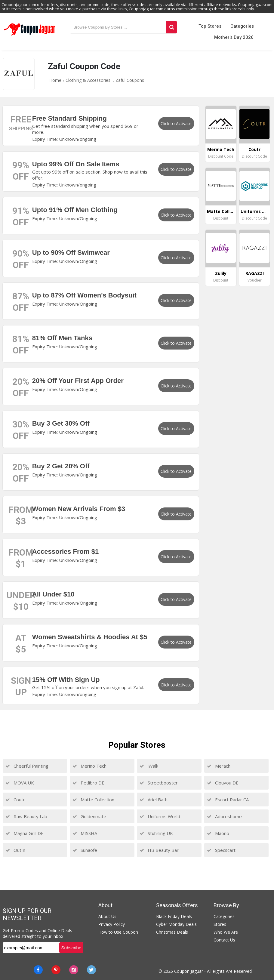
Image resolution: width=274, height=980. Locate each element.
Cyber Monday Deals (176, 924)
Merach (219, 766)
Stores (220, 924)
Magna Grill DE (25, 833)
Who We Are (226, 932)
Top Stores (210, 26)
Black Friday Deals (174, 916)
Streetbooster (159, 783)
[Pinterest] (56, 970)
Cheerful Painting (27, 766)
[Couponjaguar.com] (30, 36)
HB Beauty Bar (159, 850)
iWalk (149, 766)
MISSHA (85, 833)
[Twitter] (91, 970)
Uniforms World (160, 816)
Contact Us (224, 940)
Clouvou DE (223, 783)
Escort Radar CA (228, 800)
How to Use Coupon (118, 932)
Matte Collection (93, 800)
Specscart (221, 850)
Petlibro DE (88, 783)
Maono (218, 833)
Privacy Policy (112, 924)
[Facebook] (38, 970)
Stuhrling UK (156, 833)
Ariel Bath (154, 800)
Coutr (15, 800)
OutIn (15, 850)
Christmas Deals (172, 932)
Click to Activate (176, 123)
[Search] (172, 27)
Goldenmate (89, 816)
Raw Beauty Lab (26, 816)
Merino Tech (89, 766)
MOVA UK (20, 783)
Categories (242, 26)
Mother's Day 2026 (234, 37)
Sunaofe (85, 850)
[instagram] (74, 970)
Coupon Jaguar (189, 971)
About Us (107, 916)
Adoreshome (224, 816)
